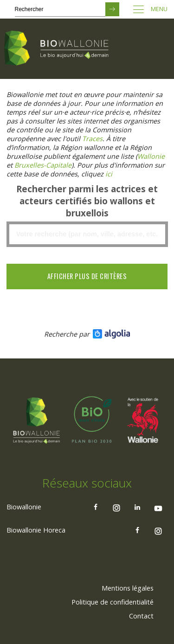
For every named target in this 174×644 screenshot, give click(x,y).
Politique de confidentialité (113, 602)
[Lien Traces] (92, 139)
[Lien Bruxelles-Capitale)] (43, 165)
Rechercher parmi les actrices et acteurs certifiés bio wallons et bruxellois (87, 201)
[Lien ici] (109, 174)
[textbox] (87, 234)
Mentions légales (128, 588)
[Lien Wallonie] (151, 156)
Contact (141, 616)
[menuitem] (128, 588)
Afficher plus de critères (87, 276)
